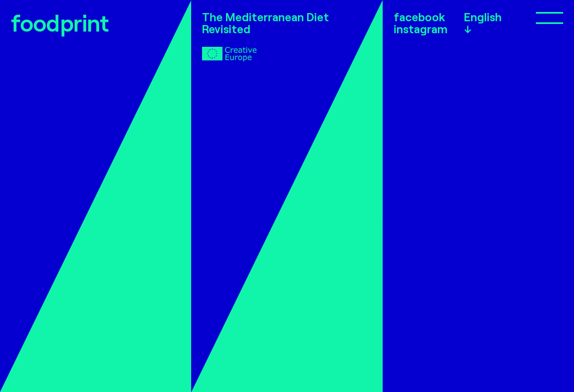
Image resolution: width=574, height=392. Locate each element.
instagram (421, 29)
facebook (419, 17)
